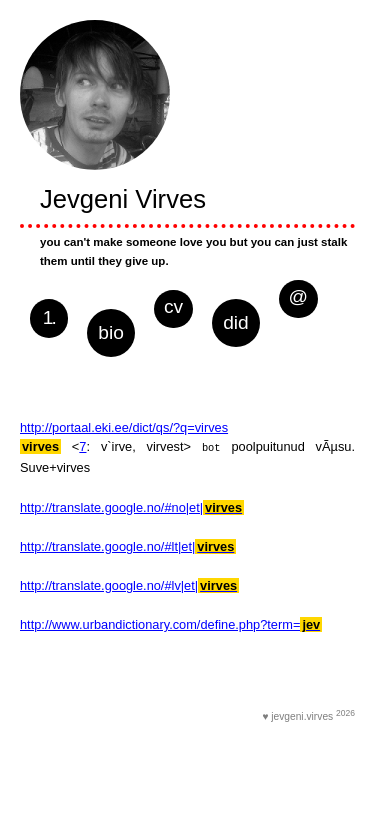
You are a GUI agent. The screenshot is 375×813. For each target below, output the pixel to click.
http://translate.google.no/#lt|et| (128, 545)
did (236, 322)
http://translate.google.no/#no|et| (132, 506)
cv (173, 306)
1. (49, 317)
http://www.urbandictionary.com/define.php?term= (171, 623)
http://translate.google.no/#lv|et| (129, 584)
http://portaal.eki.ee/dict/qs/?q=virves (124, 427)
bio (111, 332)
